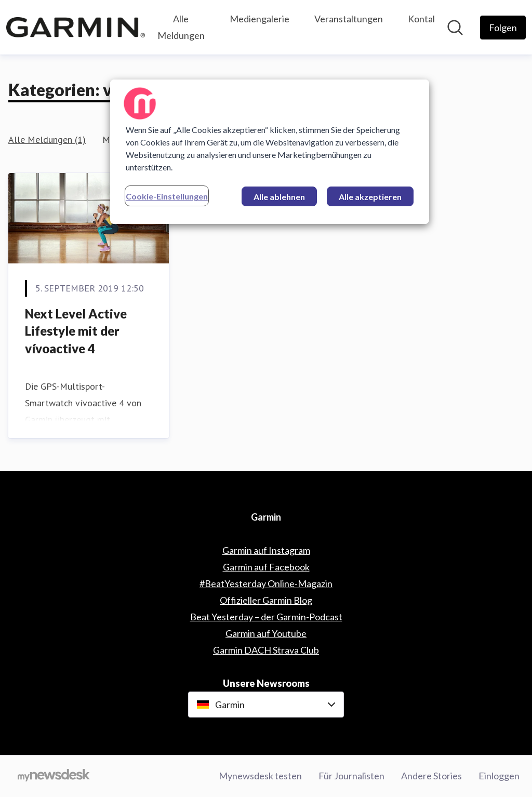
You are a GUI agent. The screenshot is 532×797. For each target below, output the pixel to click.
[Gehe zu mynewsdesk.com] (54, 776)
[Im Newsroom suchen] (455, 28)
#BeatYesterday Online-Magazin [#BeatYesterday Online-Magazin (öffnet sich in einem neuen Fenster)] (266, 583)
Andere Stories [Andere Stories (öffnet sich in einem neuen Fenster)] (431, 776)
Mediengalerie (260, 19)
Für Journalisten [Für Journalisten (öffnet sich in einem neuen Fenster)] (351, 776)
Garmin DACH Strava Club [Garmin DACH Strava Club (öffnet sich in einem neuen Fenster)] (266, 650)
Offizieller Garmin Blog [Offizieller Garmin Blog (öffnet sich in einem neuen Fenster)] (266, 600)
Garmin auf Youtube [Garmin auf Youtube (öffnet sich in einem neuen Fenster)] (266, 633)
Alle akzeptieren (370, 197)
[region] (270, 152)
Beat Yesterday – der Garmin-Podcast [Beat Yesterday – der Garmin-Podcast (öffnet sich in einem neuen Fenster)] (266, 617)
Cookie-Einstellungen (167, 196)
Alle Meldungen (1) (47, 140)
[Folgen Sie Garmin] (503, 28)
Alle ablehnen (279, 197)
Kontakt (424, 19)
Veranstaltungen (349, 19)
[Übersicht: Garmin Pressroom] (76, 27)
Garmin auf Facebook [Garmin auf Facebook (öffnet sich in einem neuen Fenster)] (266, 567)
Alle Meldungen (181, 27)
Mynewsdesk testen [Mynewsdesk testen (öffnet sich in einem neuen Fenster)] (260, 776)
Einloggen (499, 776)
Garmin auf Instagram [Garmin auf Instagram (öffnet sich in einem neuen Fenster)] (266, 550)
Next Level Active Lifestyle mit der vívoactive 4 (76, 331)
